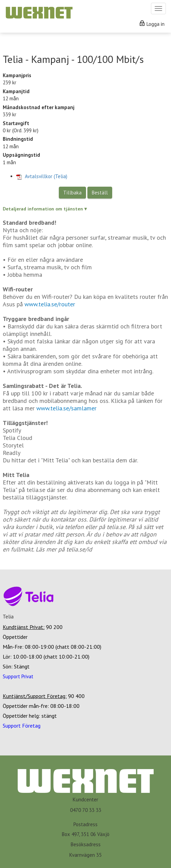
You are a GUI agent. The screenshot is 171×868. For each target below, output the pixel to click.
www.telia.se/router (50, 304)
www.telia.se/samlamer (66, 408)
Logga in (152, 24)
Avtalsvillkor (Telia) (42, 176)
